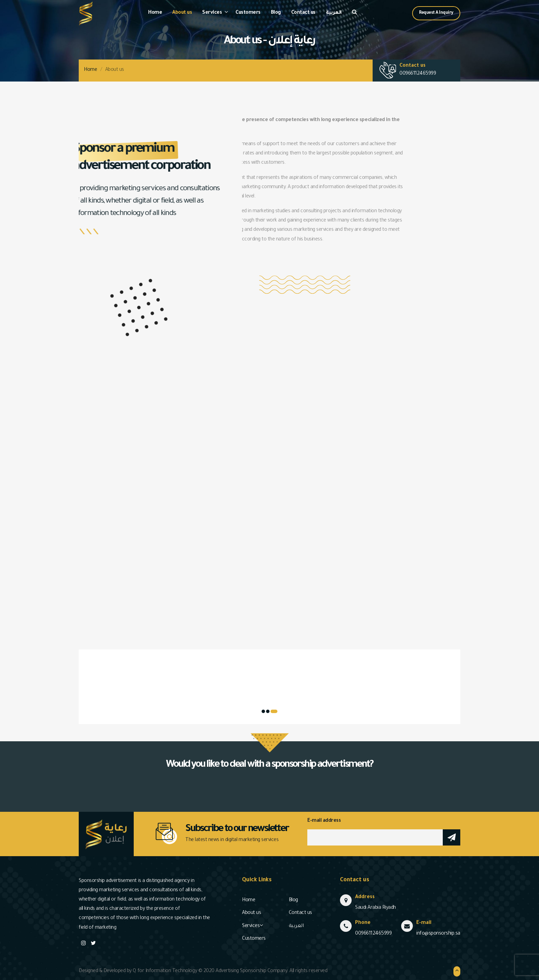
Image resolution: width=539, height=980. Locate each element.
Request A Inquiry (436, 13)
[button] (274, 711)
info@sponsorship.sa (438, 934)
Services (212, 13)
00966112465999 (418, 74)
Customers (248, 13)
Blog (276, 13)
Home (155, 13)
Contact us (303, 13)
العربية (334, 13)
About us (182, 13)
